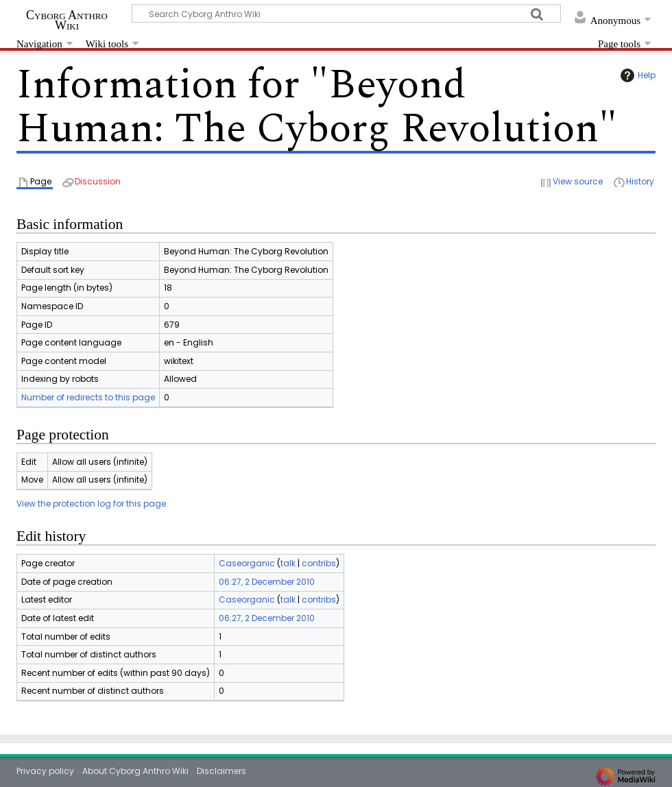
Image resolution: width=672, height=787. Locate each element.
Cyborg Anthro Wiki (67, 20)
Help (636, 75)
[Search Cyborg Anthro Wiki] (346, 13)
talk (288, 563)
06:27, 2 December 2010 (267, 582)
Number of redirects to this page (88, 397)
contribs (319, 563)
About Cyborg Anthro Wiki (135, 771)
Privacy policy (45, 771)
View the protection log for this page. (92, 504)
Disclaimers (221, 771)
